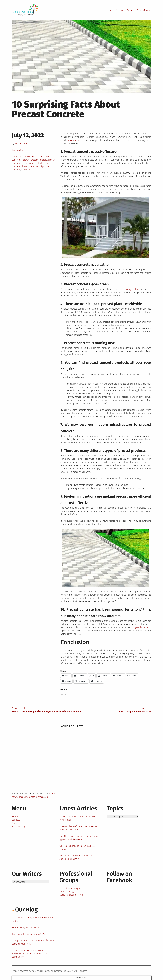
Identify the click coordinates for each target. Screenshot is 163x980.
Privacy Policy (143, 10)
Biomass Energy (67, 892)
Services (120, 10)
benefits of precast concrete (25, 157)
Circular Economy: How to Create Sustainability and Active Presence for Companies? (30, 954)
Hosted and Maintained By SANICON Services (65, 971)
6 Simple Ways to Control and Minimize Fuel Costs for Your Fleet (33, 942)
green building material (129, 289)
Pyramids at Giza (142, 627)
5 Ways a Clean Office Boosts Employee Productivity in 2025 (78, 828)
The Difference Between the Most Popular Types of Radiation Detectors (79, 838)
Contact (131, 10)
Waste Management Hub (71, 895)
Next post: (116, 710)
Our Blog (26, 910)
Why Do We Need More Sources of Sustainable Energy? (76, 857)
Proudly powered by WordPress (27, 971)
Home (111, 10)
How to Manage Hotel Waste (25, 927)
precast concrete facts (32, 163)
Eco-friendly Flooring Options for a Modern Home (32, 919)
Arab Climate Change (70, 888)
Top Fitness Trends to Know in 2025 (28, 934)
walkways (26, 170)
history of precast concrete (34, 160)
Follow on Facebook (119, 877)
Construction (18, 150)
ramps (31, 166)
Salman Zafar (21, 143)
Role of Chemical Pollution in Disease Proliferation (77, 818)
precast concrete (75, 140)
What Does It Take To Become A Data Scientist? (77, 848)
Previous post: (47, 710)
